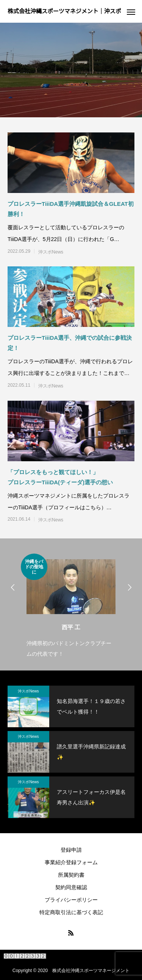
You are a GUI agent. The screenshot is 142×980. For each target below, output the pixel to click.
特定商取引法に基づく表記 (71, 912)
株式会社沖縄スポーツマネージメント (91, 971)
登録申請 (71, 850)
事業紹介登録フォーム (71, 862)
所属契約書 (71, 875)
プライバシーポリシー (71, 900)
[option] (71, 606)
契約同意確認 (71, 887)
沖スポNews (51, 252)
